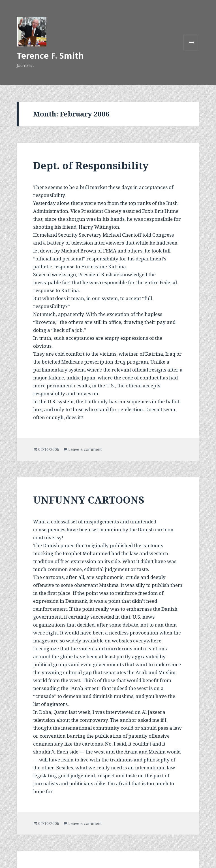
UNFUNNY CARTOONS (89, 500)
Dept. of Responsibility (91, 165)
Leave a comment (85, 449)
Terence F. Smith (50, 55)
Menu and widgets (192, 50)
